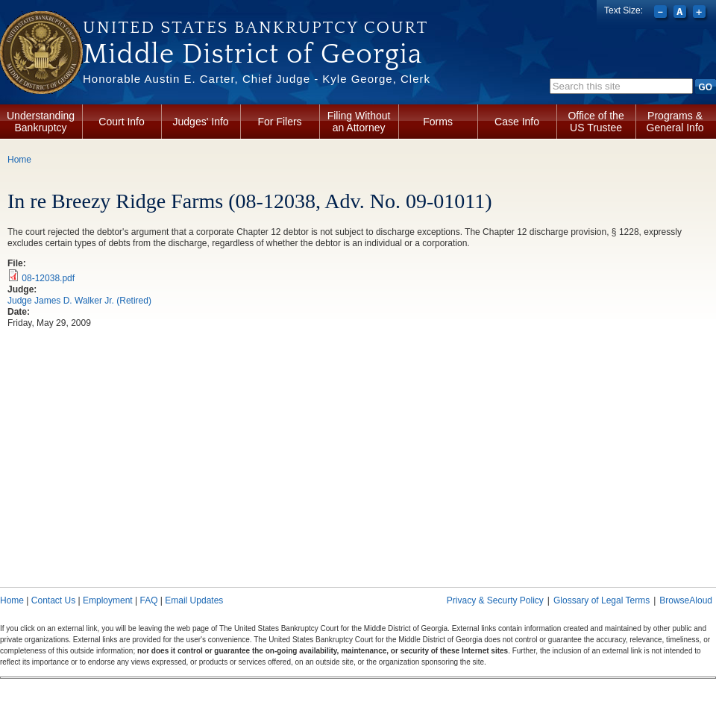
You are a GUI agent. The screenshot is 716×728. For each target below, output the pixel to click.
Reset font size (681, 13)
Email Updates (194, 600)
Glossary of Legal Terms (602, 600)
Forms (438, 122)
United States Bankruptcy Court (255, 28)
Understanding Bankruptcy (41, 122)
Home (19, 160)
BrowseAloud (686, 600)
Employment (108, 600)
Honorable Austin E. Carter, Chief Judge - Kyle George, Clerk (257, 79)
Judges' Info (201, 122)
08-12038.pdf (48, 278)
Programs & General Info (675, 122)
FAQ (148, 600)
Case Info (517, 122)
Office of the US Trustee (596, 122)
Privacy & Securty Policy (495, 600)
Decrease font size (662, 13)
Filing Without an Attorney (359, 122)
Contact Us (53, 600)
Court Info (121, 122)
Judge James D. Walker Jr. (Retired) (79, 301)
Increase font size (701, 13)
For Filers (280, 122)
